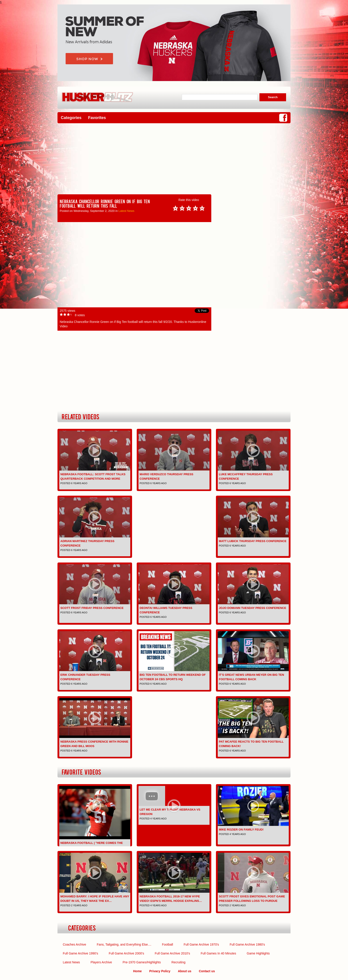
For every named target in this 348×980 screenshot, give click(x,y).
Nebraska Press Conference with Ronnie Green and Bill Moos (94, 744)
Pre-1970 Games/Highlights (142, 962)
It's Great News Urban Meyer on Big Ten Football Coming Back (251, 677)
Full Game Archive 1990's (80, 953)
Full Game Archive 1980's (247, 944)
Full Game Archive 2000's (126, 953)
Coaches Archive (74, 944)
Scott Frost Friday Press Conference (92, 608)
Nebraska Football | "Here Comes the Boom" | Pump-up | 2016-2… (92, 845)
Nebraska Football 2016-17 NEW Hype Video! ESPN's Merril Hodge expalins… (171, 899)
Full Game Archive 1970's (201, 944)
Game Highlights (258, 953)
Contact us (207, 971)
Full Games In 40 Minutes (218, 953)
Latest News (127, 211)
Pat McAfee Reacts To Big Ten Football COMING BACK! (251, 744)
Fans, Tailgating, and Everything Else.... (124, 944)
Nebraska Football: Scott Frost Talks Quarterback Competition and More (93, 476)
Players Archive (101, 962)
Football (168, 944)
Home (137, 971)
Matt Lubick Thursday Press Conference (253, 541)
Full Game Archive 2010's (172, 953)
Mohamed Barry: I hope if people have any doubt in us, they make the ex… (95, 899)
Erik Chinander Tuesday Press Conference (85, 677)
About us (185, 971)
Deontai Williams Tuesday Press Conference (166, 610)
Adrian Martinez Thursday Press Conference (87, 543)
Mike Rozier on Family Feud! (241, 830)
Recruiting (179, 962)
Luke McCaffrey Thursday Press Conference (246, 476)
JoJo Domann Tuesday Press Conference (252, 608)
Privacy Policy (160, 971)
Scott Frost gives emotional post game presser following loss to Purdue (252, 899)
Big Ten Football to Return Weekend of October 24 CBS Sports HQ (173, 677)
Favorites (97, 118)
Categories (71, 118)
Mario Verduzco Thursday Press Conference (166, 476)
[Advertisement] (174, 159)
